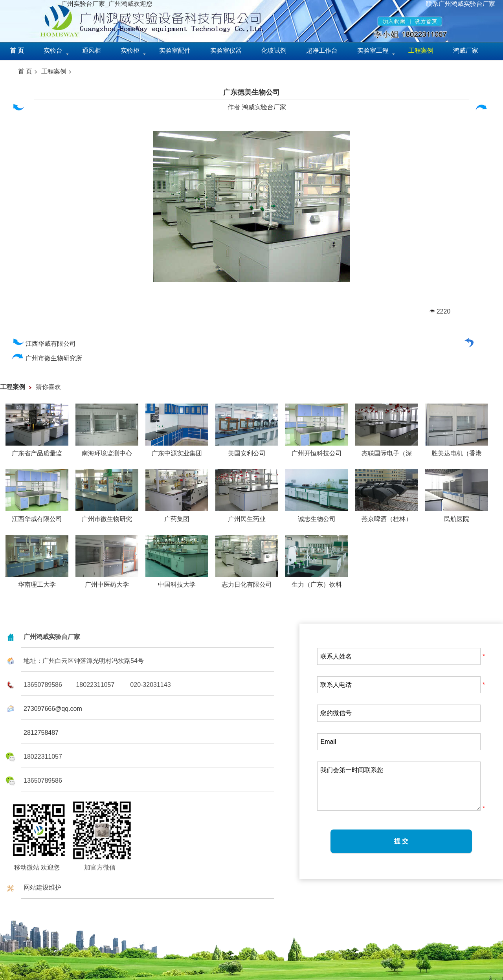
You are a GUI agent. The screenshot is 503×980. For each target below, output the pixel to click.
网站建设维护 (42, 887)
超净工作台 (322, 50)
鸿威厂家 (466, 50)
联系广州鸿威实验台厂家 (461, 4)
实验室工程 (373, 50)
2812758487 (41, 733)
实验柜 (130, 50)
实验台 (53, 50)
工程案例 (54, 71)
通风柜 (92, 50)
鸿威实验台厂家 (264, 107)
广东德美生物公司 (251, 92)
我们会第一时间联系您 (399, 786)
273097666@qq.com (53, 709)
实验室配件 (175, 50)
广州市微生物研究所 (47, 358)
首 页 (25, 71)
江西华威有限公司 (44, 344)
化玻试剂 (274, 50)
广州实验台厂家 (83, 4)
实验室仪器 (226, 50)
